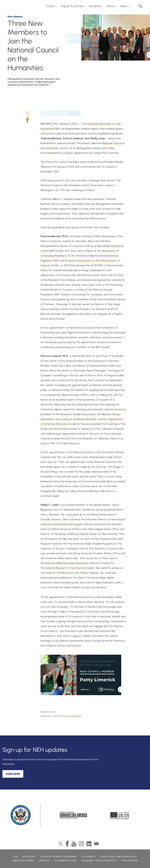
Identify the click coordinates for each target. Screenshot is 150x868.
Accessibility (89, 857)
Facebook (28, 120)
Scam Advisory (130, 861)
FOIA (16, 857)
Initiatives (95, 6)
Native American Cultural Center (78, 534)
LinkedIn (89, 844)
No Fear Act (29, 857)
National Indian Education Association (67, 563)
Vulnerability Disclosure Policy (99, 861)
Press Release (15, 17)
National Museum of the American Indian (69, 568)
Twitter (28, 113)
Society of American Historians (78, 419)
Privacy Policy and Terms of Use (119, 857)
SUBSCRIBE (13, 774)
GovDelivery (96, 844)
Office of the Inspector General (59, 857)
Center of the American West (66, 361)
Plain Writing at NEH (65, 861)
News (124, 6)
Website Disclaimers (23, 861)
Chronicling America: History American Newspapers (73, 815)
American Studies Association (78, 414)
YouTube (74, 844)
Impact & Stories (72, 6)
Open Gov (44, 861)
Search (140, 6)
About (111, 6)
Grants (51, 6)
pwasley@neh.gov (74, 716)
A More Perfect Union (120, 815)
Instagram (81, 844)
